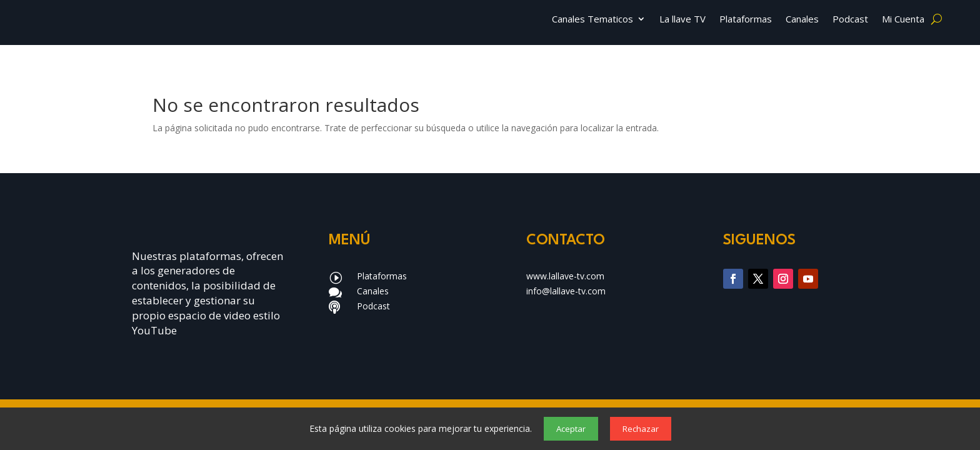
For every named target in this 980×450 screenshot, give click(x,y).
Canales (802, 20)
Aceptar (571, 429)
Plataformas (746, 20)
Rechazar (641, 429)
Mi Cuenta (903, 20)
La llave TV (682, 20)
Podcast (850, 20)
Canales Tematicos (592, 20)
